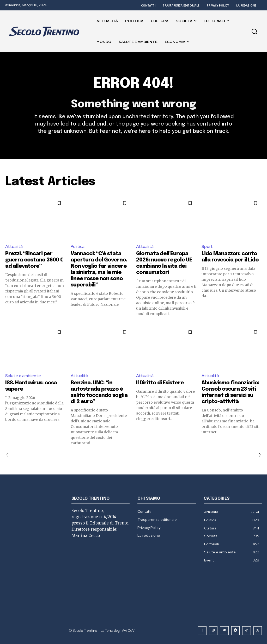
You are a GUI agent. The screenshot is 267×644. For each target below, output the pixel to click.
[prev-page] (9, 455)
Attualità (14, 246)
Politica (78, 246)
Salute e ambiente (23, 376)
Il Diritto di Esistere (160, 383)
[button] (254, 31)
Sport (207, 246)
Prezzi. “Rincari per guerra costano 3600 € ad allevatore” (34, 260)
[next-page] (258, 455)
